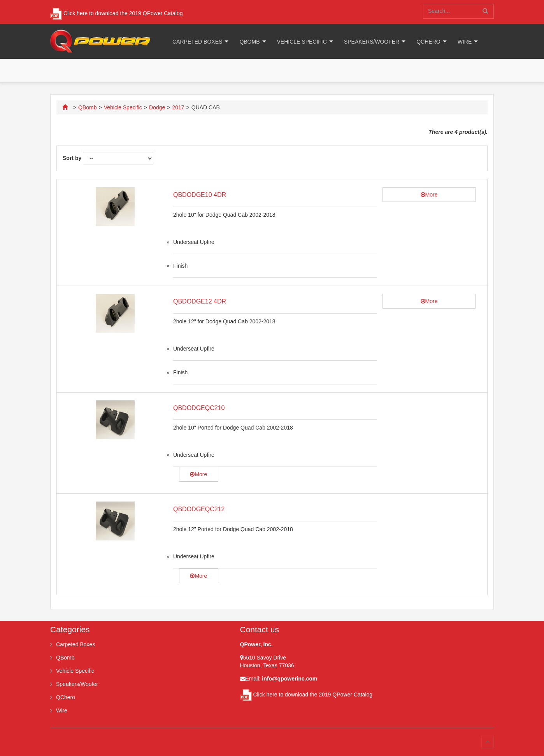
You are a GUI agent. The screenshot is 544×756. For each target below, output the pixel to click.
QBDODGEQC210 (199, 408)
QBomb (249, 42)
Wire (465, 42)
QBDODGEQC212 (199, 509)
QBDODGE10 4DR (200, 195)
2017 (178, 107)
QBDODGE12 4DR (200, 301)
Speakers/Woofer (372, 42)
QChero (428, 42)
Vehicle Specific (302, 42)
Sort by (72, 158)
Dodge (157, 107)
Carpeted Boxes (197, 42)
